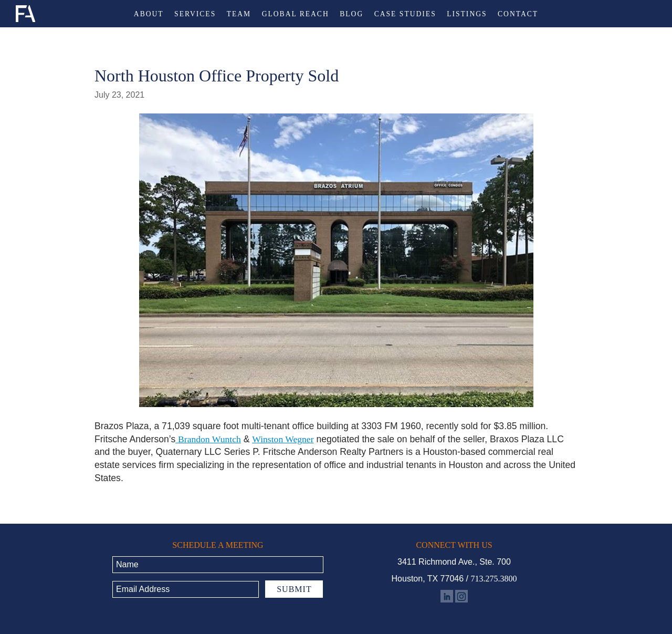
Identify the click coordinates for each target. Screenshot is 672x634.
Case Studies (405, 14)
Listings (467, 14)
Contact (518, 14)
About (149, 14)
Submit (294, 589)
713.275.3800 (493, 579)
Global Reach (296, 14)
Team (239, 14)
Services (195, 14)
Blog (351, 14)
